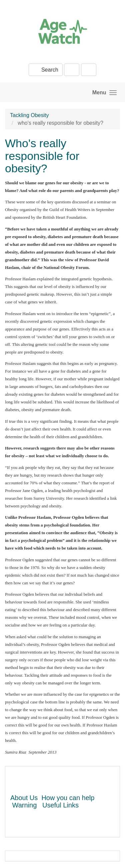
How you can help (68, 798)
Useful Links (60, 805)
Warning (25, 805)
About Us (24, 798)
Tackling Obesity (29, 115)
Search (45, 70)
